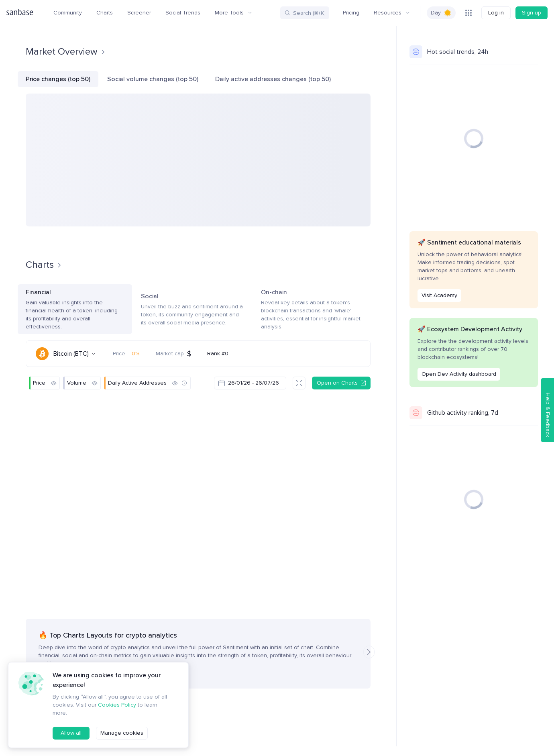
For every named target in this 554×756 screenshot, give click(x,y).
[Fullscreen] (299, 383)
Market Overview (65, 52)
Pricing (351, 13)
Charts (105, 13)
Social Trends (183, 13)
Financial (75, 310)
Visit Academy (439, 295)
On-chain (316, 310)
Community (68, 13)
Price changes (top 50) (58, 79)
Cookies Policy (117, 705)
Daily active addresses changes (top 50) (273, 79)
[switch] (441, 13)
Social (193, 310)
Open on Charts (341, 383)
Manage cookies (122, 733)
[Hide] (53, 383)
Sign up (532, 13)
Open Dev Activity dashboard (459, 374)
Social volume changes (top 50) (153, 79)
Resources (392, 13)
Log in (496, 13)
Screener (139, 13)
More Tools (233, 13)
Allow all (71, 733)
